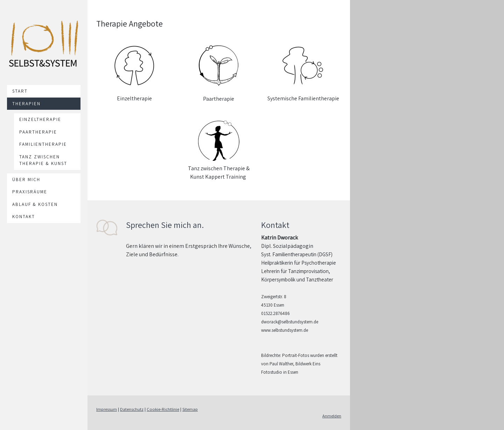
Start (20, 91)
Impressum (107, 409)
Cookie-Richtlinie (163, 409)
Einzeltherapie (40, 119)
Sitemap (190, 409)
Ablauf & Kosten (35, 204)
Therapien (26, 104)
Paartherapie (38, 132)
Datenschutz (132, 409)
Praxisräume (30, 192)
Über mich (26, 180)
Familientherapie (43, 144)
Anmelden (332, 416)
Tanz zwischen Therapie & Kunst (43, 160)
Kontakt (24, 217)
